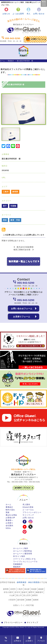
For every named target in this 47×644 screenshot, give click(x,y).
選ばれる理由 (11, 515)
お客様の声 (10, 518)
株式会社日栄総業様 (25, 247)
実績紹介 (11, 61)
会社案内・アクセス (23, 488)
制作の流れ (10, 510)
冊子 (5, 206)
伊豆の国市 (8, 592)
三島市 (6, 192)
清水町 (27, 589)
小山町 (12, 595)
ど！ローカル (28, 510)
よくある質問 (18, 11)
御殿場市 (39, 592)
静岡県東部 (22, 582)
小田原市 (12, 600)
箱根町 (36, 600)
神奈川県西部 (34, 582)
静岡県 (15, 192)
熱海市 (24, 592)
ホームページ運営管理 (23, 554)
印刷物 (13, 206)
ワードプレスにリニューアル (25, 562)
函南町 (41, 589)
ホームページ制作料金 (23, 551)
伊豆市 (17, 592)
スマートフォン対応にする (24, 559)
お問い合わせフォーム (22, 308)
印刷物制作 (18, 564)
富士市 (19, 595)
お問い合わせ (39, 11)
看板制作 (17, 567)
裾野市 (31, 592)
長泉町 (34, 589)
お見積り (9, 523)
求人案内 (26, 504)
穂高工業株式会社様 (22, 250)
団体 (5, 220)
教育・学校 (15, 220)
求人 (29, 11)
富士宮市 (27, 595)
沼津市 (13, 589)
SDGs (8, 528)
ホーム (2, 61)
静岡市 (35, 595)
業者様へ (9, 520)
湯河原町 (21, 600)
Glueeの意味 (28, 507)
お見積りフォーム (35, 39)
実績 (8, 512)
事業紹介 (9, 507)
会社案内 (9, 526)
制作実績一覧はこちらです (23, 261)
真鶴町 (29, 600)
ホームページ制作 (21, 548)
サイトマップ (28, 515)
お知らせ (6, 11)
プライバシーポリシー (32, 512)
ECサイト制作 (19, 556)
